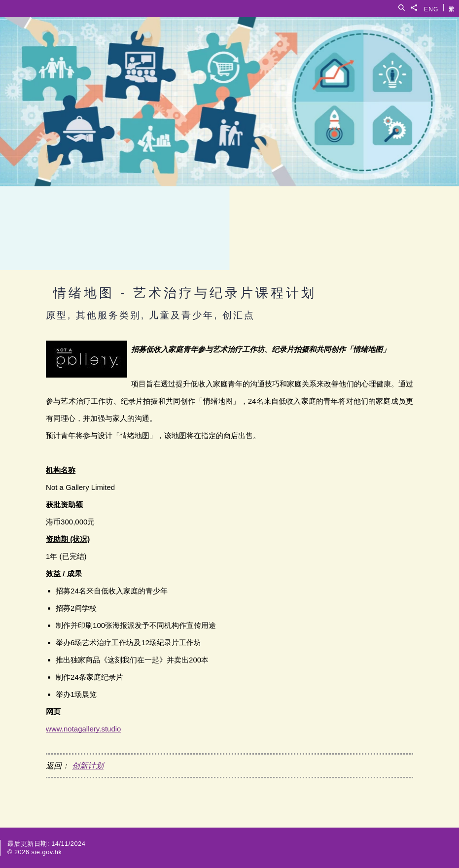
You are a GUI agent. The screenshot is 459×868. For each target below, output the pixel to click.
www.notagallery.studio (83, 729)
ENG (431, 8)
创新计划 (88, 766)
